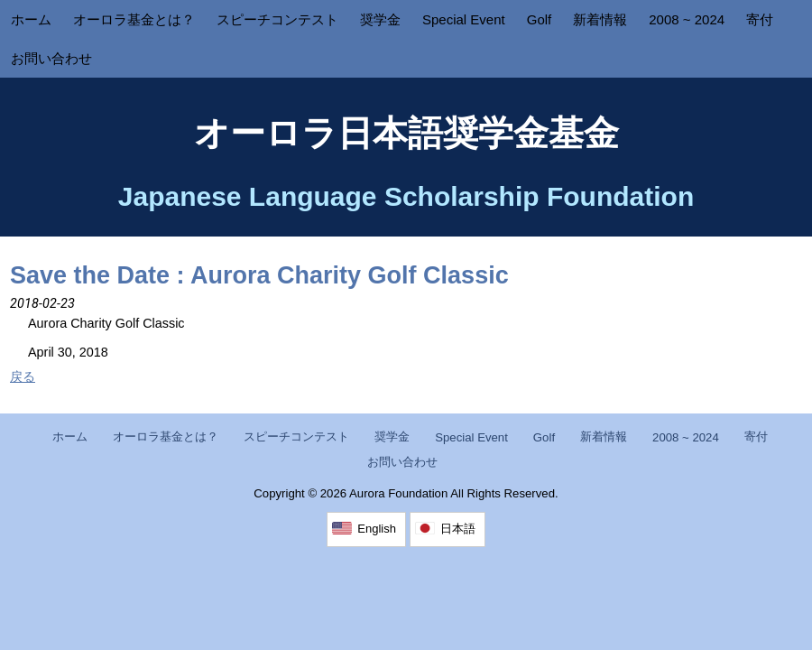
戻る (23, 376)
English (377, 529)
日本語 (458, 529)
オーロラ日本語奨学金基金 (406, 133)
